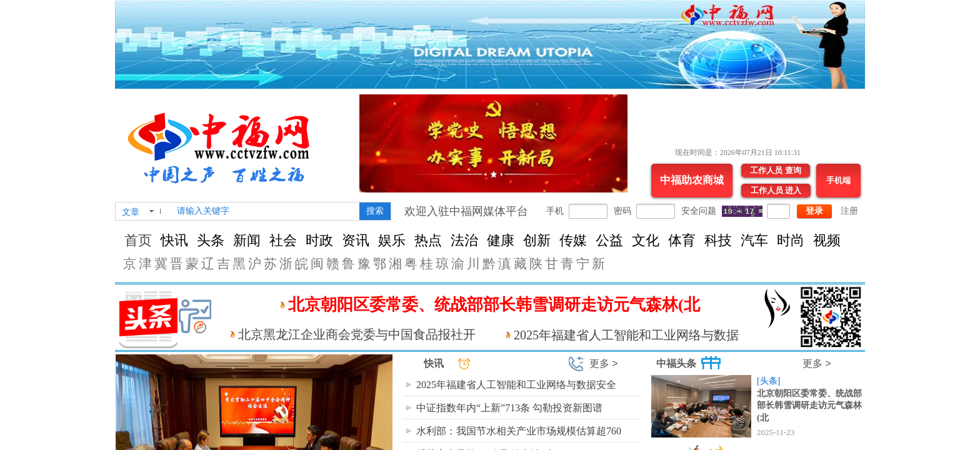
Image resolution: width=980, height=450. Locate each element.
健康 (501, 240)
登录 (814, 211)
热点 (428, 240)
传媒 (573, 240)
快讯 (174, 240)
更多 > (604, 363)
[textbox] (266, 211)
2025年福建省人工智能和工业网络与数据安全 (516, 385)
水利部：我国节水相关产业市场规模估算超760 (519, 431)
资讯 (356, 240)
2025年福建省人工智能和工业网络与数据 (626, 335)
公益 (609, 240)
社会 (283, 240)
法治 (464, 240)
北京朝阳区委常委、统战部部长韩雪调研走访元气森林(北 (809, 406)
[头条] (768, 381)
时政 (319, 240)
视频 (827, 240)
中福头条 (676, 363)
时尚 (791, 240)
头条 (211, 240)
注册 (849, 211)
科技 (718, 240)
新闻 (247, 240)
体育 (682, 240)
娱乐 (392, 240)
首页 (138, 240)
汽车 (754, 240)
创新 (537, 240)
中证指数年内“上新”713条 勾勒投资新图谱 (509, 408)
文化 (646, 240)
